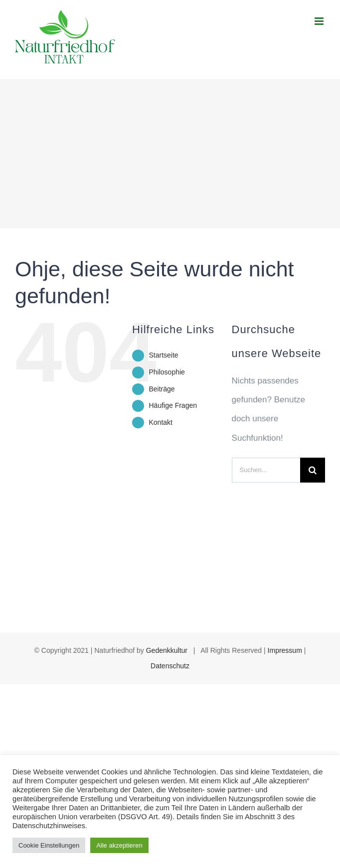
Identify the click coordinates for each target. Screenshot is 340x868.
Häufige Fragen (173, 405)
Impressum (285, 650)
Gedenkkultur (167, 650)
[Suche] (313, 470)
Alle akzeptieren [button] (119, 845)
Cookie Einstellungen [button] (49, 845)
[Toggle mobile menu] (320, 21)
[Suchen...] (266, 470)
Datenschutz (170, 666)
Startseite (163, 355)
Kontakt (160, 422)
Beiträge (162, 389)
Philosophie (167, 372)
